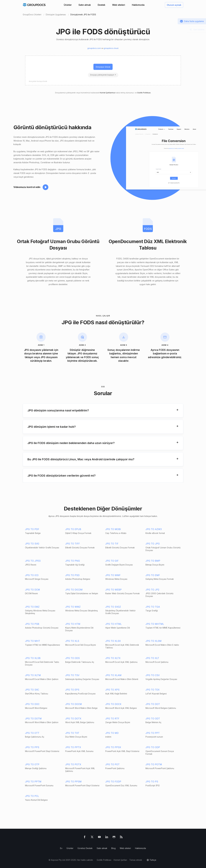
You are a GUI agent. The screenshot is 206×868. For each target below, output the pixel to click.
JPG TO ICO (32, 575)
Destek (101, 5)
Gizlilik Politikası (144, 93)
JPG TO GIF (112, 561)
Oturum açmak (174, 5)
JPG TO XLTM (33, 675)
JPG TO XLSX (113, 641)
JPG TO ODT (153, 719)
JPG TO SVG (32, 544)
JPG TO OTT (32, 733)
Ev (61, 848)
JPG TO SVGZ (113, 607)
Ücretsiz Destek (85, 848)
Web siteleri (119, 5)
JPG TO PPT (153, 733)
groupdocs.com (94, 48)
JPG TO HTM (73, 624)
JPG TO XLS (72, 641)
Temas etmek (136, 860)
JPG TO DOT (153, 704)
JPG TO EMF (153, 575)
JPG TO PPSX (113, 747)
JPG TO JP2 (152, 590)
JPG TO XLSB (33, 658)
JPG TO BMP (153, 561)
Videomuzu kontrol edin (27, 187)
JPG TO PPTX (73, 747)
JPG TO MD (112, 733)
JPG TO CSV (153, 675)
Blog (113, 848)
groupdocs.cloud (111, 48)
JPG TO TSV (72, 675)
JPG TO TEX (152, 690)
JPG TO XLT (152, 658)
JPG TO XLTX (113, 658)
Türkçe (153, 860)
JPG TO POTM (154, 764)
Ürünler (68, 5)
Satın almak (85, 5)
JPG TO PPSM (73, 782)
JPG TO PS (152, 782)
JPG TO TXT (72, 733)
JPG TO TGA (153, 607)
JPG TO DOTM (33, 719)
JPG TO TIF (112, 544)
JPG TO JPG (153, 544)
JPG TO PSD (72, 575)
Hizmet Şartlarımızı (107, 93)
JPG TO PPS (32, 747)
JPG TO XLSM (153, 641)
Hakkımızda (138, 5)
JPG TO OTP (32, 764)
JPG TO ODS (72, 658)
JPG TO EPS (72, 690)
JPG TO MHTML (155, 624)
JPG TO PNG (73, 561)
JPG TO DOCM (74, 704)
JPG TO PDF (32, 529)
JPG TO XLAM (113, 675)
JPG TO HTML (113, 624)
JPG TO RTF (112, 719)
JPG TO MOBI (113, 529)
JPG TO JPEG (33, 561)
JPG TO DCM (32, 590)
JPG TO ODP (153, 747)
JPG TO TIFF (73, 544)
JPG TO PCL (32, 796)
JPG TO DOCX (113, 704)
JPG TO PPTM (33, 782)
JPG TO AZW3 (154, 529)
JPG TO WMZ (73, 607)
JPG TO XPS (112, 690)
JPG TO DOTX (73, 719)
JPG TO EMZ (32, 607)
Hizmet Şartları (120, 860)
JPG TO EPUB (73, 529)
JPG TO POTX (73, 764)
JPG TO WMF (113, 575)
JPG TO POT (112, 764)
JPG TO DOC (32, 704)
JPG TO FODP (113, 782)
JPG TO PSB (32, 624)
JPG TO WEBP (113, 590)
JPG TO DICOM (74, 590)
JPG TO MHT (33, 641)
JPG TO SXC (32, 690)
